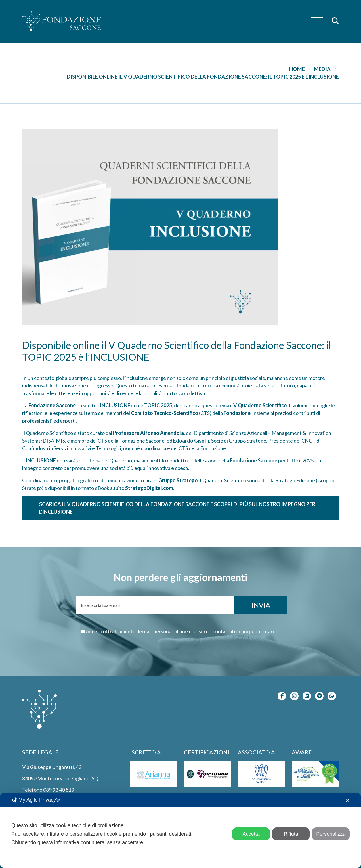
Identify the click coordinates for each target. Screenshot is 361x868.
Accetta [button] (251, 834)
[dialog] (180, 830)
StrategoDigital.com (149, 488)
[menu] (317, 21)
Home (297, 69)
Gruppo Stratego (178, 480)
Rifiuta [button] (291, 834)
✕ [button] (348, 800)
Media (322, 69)
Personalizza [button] (331, 834)
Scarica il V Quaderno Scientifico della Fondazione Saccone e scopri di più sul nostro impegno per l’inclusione (177, 508)
